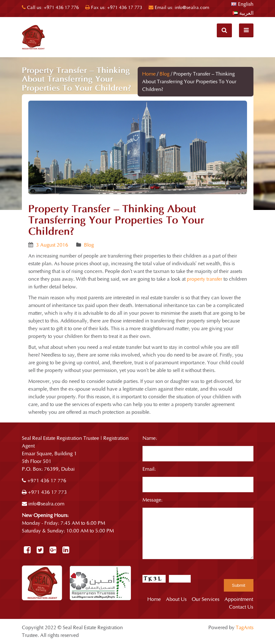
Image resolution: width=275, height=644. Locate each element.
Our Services (206, 599)
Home (149, 74)
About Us (176, 599)
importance (192, 363)
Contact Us (241, 607)
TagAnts (245, 628)
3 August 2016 (52, 245)
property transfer (205, 279)
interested (124, 298)
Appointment (239, 599)
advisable (93, 313)
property (37, 336)
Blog (165, 74)
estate (191, 389)
